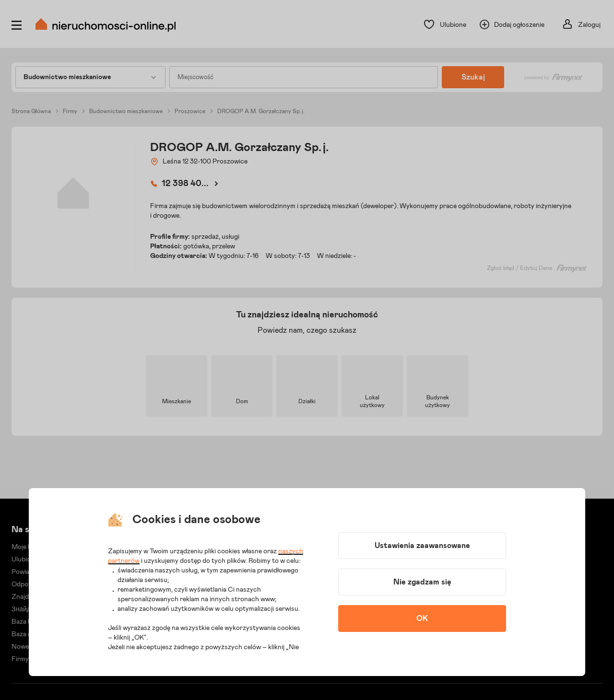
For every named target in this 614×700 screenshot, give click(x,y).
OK (422, 618)
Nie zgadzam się (422, 582)
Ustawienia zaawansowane (422, 546)
